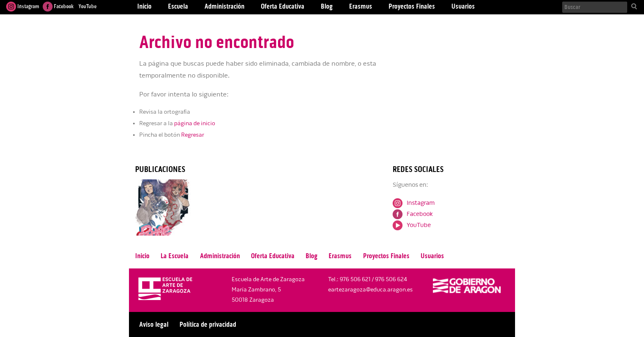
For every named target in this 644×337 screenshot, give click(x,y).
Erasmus (340, 256)
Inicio (142, 256)
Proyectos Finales (386, 256)
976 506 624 (391, 279)
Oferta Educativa (273, 256)
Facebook (58, 6)
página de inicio (195, 123)
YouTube (87, 6)
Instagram (23, 6)
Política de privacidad (208, 324)
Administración (220, 256)
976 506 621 (355, 279)
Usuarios (432, 256)
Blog (312, 256)
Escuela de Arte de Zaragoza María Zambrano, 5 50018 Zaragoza (268, 290)
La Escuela (175, 256)
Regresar (193, 135)
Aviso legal (154, 324)
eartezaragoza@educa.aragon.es (370, 290)
